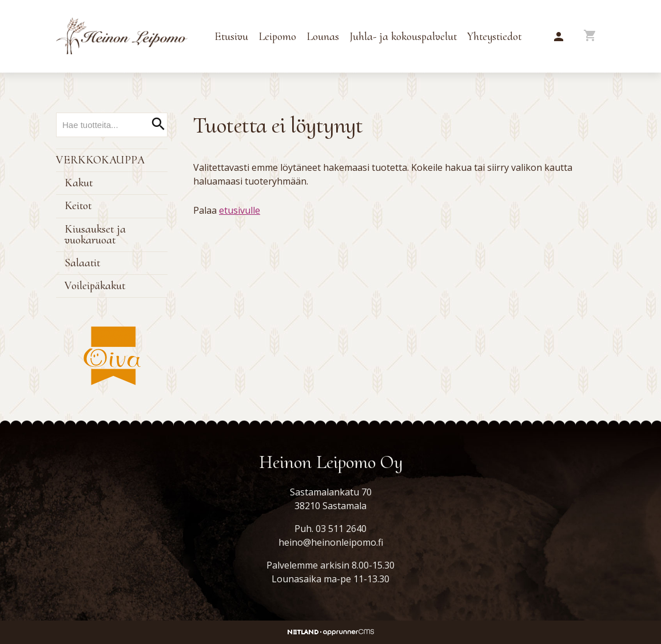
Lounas (323, 37)
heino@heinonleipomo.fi (331, 542)
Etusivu (231, 37)
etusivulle (240, 210)
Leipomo (277, 37)
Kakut (79, 183)
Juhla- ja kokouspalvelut (403, 37)
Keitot (78, 206)
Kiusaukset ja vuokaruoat (95, 235)
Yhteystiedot (494, 37)
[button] (559, 37)
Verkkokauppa (100, 160)
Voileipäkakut (95, 286)
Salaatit (82, 263)
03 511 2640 (341, 529)
